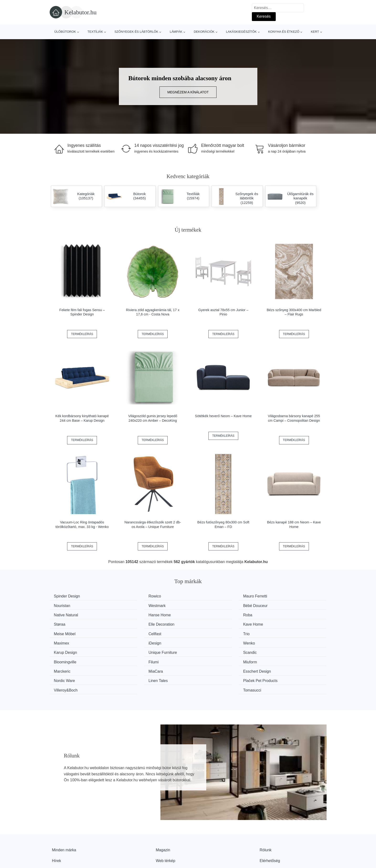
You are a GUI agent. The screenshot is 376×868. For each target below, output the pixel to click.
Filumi (203, 641)
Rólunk (266, 818)
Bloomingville (138, 641)
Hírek (57, 829)
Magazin (163, 818)
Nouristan (277, 596)
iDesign (62, 632)
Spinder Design (69, 596)
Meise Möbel (66, 623)
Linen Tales (65, 659)
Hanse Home (280, 605)
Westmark (64, 605)
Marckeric (64, 650)
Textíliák (95, 32)
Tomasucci (278, 659)
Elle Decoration (211, 614)
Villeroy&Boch (209, 659)
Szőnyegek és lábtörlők (136, 32)
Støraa (132, 614)
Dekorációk (204, 32)
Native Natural (210, 605)
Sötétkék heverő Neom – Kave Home (223, 416)
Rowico (133, 596)
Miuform (276, 641)
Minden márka (64, 818)
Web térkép (166, 829)
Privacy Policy (168, 840)
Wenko (132, 632)
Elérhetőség (270, 829)
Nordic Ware (279, 650)
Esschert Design (212, 650)
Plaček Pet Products (144, 659)
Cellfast (133, 623)
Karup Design (209, 632)
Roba (60, 614)
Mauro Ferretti (210, 596)
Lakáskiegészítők (241, 32)
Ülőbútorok (65, 32)
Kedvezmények (65, 840)
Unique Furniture (283, 632)
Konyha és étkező (284, 32)
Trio (201, 623)
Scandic (62, 641)
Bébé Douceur (139, 605)
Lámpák (176, 32)
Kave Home (279, 614)
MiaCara (134, 650)
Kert (315, 32)
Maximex (276, 623)
